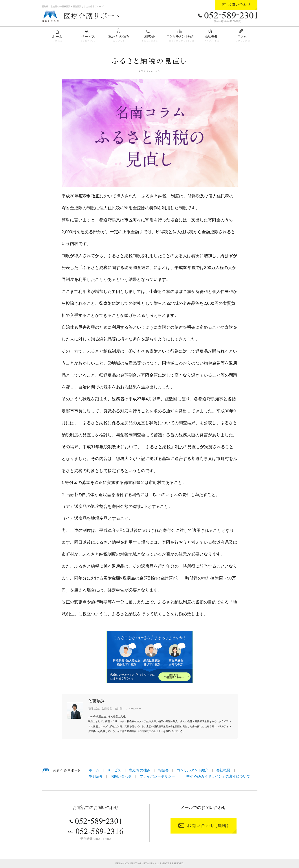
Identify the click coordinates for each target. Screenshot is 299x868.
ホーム (57, 37)
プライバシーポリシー (157, 776)
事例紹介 (96, 776)
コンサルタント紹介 (180, 36)
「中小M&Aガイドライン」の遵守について (217, 776)
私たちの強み (119, 37)
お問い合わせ (121, 776)
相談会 (150, 37)
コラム (242, 36)
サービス (88, 37)
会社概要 (211, 36)
